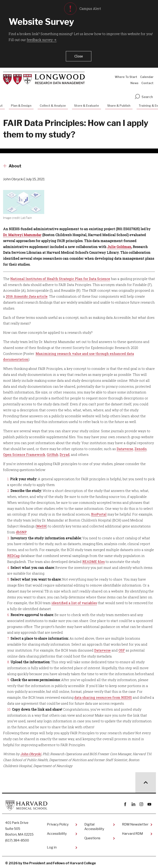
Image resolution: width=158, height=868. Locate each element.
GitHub (52, 453)
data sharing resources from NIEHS (103, 696)
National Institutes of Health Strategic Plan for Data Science (60, 277)
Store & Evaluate (87, 104)
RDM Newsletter (135, 823)
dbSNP (21, 530)
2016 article (27, 294)
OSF (122, 648)
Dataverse (125, 447)
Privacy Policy (58, 823)
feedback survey (40, 40)
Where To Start (126, 75)
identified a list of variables (74, 601)
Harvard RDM (132, 832)
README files (94, 560)
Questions (92, 836)
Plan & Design (21, 104)
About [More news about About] (15, 164)
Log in (52, 846)
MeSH (41, 524)
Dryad (65, 453)
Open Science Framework (24, 453)
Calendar (147, 75)
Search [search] (144, 95)
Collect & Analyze (53, 104)
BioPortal (99, 513)
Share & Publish (119, 104)
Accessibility (57, 832)
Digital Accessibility (94, 825)
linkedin (133, 802)
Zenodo (141, 447)
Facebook (125, 802)
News (134, 81)
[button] (78, 55)
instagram (141, 802)
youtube (149, 802)
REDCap (13, 554)
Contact (147, 81)
